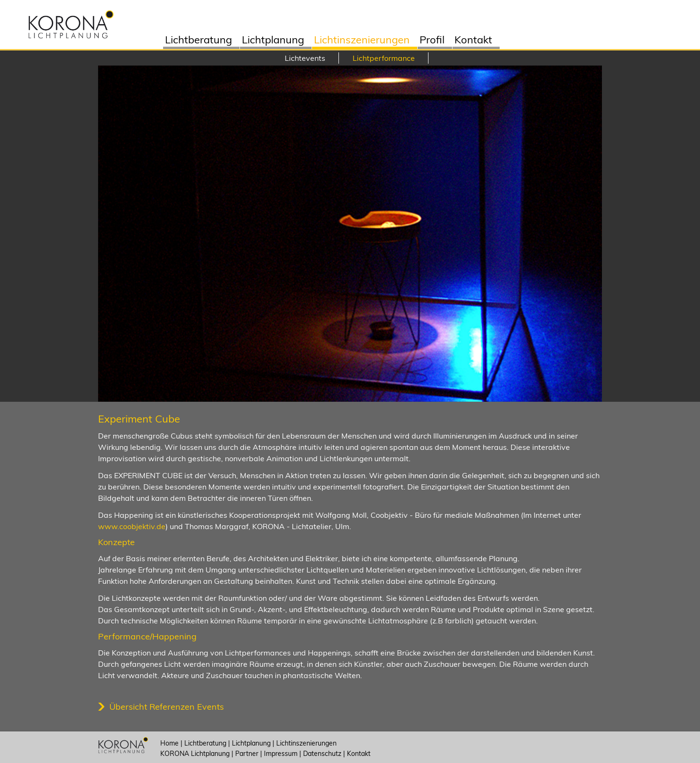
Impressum (281, 754)
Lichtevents (305, 58)
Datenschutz (322, 754)
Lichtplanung (273, 41)
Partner (247, 754)
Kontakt (473, 41)
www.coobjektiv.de (132, 526)
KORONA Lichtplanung (195, 754)
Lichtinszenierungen (362, 41)
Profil (432, 41)
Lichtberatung (198, 41)
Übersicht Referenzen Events (167, 707)
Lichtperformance (384, 58)
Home (169, 743)
